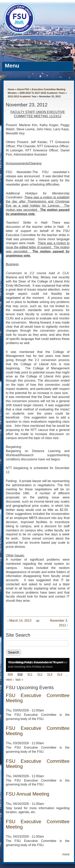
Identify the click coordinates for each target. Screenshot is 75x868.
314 (60, 675)
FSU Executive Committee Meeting (38, 698)
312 (40, 675)
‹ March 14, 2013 (19, 621)
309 (10, 675)
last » (19, 680)
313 (50, 675)
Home (11, 89)
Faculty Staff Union (27, 41)
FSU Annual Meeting (28, 794)
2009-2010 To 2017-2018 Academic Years (42, 93)
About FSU (23, 89)
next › (10, 680)
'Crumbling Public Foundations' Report (36, 662)
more (66, 854)
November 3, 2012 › (59, 623)
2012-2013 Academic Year (22, 97)
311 (30, 675)
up (37, 621)
